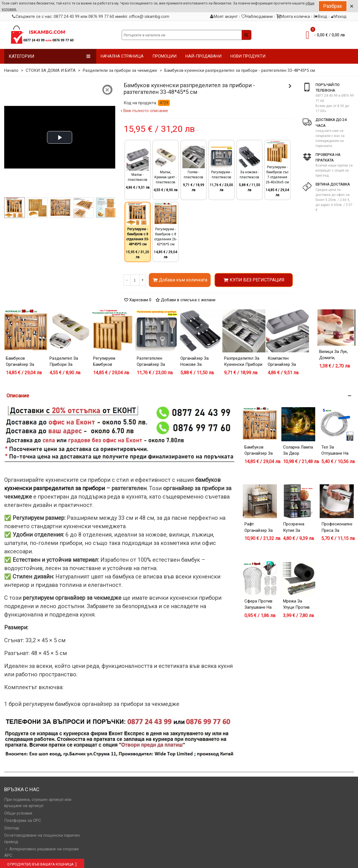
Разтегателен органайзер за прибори (151, 365)
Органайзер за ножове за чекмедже (195, 365)
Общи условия (18, 813)
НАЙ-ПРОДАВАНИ (203, 56)
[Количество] (135, 280)
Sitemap (12, 828)
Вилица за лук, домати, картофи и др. (334, 358)
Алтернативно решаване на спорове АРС (42, 852)
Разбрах (333, 6)
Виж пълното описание (146, 111)
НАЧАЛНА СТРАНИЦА (122, 56)
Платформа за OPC (23, 820)
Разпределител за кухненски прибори (243, 361)
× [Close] (352, 6)
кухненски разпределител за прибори (55, 488)
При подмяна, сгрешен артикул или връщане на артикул (38, 803)
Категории (50, 56)
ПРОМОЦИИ (164, 56)
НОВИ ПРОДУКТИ (248, 56)
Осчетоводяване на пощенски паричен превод (42, 839)
